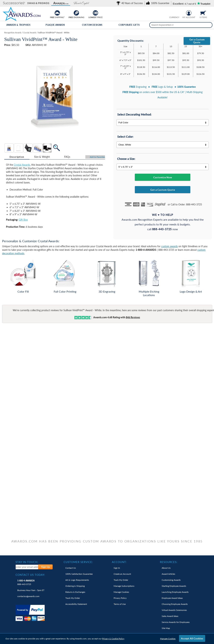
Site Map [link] (166, 628)
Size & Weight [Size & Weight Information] (42, 157)
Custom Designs (92, 25)
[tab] (17, 157)
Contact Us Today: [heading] (30, 575)
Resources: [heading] (169, 562)
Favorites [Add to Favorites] (97, 157)
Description (17, 157)
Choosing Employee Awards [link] (175, 604)
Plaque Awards (55, 25)
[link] (130, 3)
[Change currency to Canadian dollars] (177, 12)
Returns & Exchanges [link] (75, 592)
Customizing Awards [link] (171, 580)
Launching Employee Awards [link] (175, 592)
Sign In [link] (117, 568)
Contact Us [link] (71, 568)
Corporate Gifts (129, 25)
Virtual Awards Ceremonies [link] (174, 610)
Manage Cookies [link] (121, 592)
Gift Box (23, 220)
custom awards (169, 246)
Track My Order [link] (73, 598)
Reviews (133, 317)
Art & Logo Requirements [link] (77, 580)
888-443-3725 (26, 582)
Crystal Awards (22, 165)
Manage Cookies (168, 639)
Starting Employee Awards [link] (174, 586)
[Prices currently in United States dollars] (172, 12)
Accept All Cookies (192, 638)
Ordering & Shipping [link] (75, 586)
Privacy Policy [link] (120, 598)
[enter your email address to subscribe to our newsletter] (27, 567)
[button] (14, 3)
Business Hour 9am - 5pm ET (31, 590)
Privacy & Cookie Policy (113, 639)
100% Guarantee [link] (79, 574)
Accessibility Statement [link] (76, 604)
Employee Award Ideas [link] (172, 598)
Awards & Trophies (18, 25)
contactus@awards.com (28, 596)
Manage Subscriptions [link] (124, 586)
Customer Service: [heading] (78, 562)
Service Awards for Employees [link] (176, 622)
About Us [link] (166, 568)
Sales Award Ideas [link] (170, 616)
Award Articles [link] (168, 574)
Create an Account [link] (122, 574)
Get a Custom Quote (197, 41)
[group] (174, 12)
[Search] (208, 25)
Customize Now (163, 177)
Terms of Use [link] (120, 604)
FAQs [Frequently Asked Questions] (67, 157)
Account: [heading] (119, 562)
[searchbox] (181, 25)
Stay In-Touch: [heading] (27, 562)
